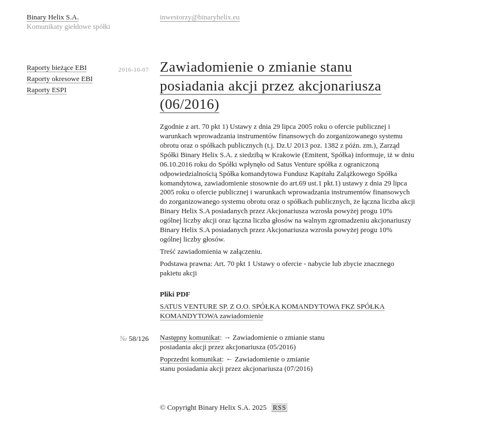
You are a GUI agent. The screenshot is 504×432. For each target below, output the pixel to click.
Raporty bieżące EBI (57, 67)
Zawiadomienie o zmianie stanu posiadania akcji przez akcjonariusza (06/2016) (271, 86)
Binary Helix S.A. (53, 17)
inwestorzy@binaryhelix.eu (200, 17)
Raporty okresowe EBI (60, 79)
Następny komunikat (190, 337)
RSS (279, 408)
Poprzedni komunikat (191, 359)
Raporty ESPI (47, 90)
